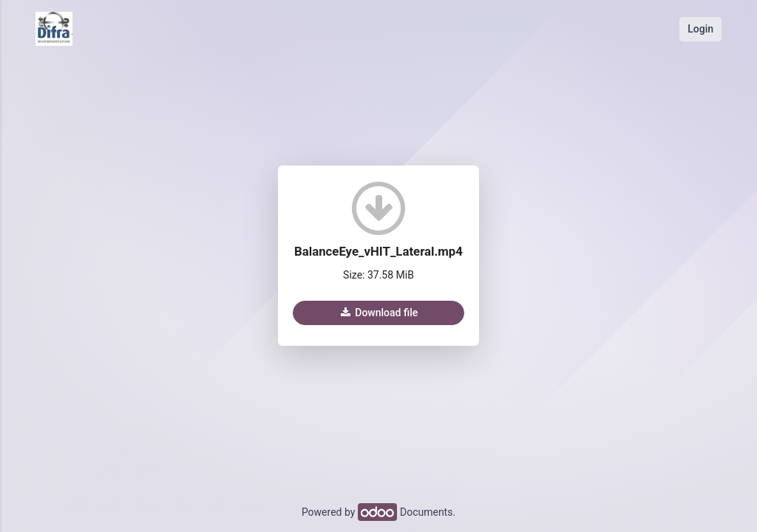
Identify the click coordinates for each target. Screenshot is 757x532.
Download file (378, 313)
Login (700, 29)
